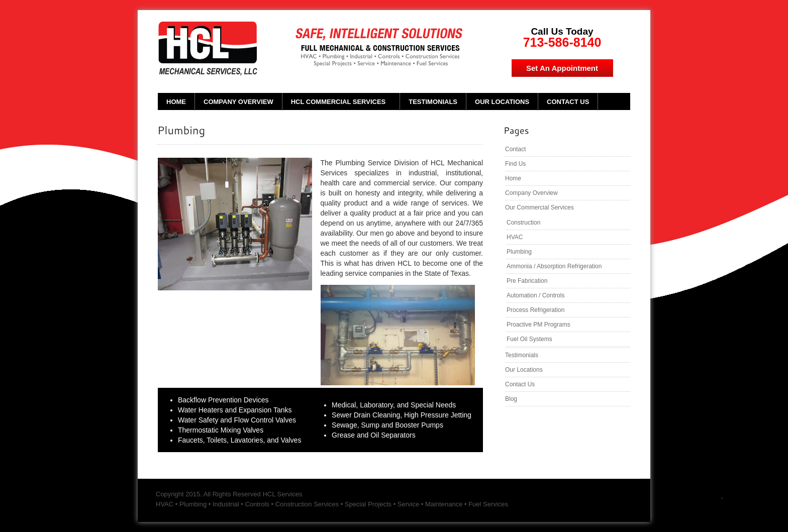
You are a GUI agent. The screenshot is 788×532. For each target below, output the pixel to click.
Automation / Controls (535, 295)
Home (176, 102)
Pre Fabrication (527, 281)
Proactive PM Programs (538, 325)
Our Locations (502, 102)
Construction (523, 223)
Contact (515, 149)
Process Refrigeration (535, 310)
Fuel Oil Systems (529, 339)
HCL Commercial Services (338, 102)
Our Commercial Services (539, 207)
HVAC (515, 237)
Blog (511, 399)
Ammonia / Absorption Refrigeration (554, 266)
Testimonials (433, 102)
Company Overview (238, 102)
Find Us (515, 164)
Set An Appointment (562, 68)
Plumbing (519, 252)
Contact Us (568, 102)
